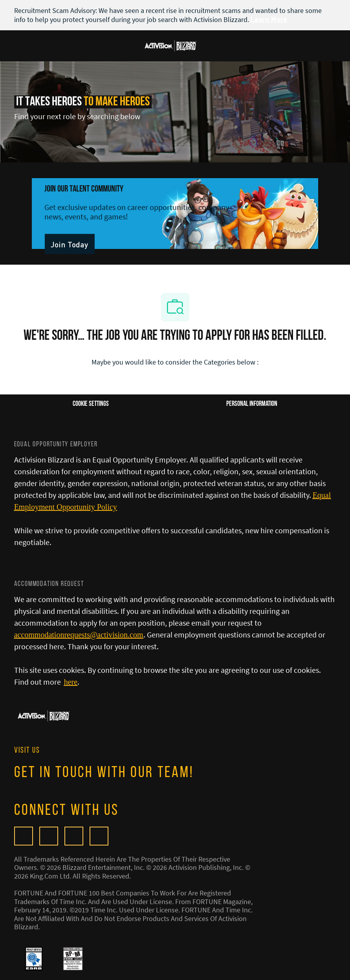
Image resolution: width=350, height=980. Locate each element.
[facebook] (49, 836)
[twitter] (74, 836)
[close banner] (332, 10)
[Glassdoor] (24, 836)
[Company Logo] (170, 45)
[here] (71, 682)
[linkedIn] (99, 836)
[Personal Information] (252, 404)
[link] (69, 244)
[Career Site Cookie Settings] (91, 404)
